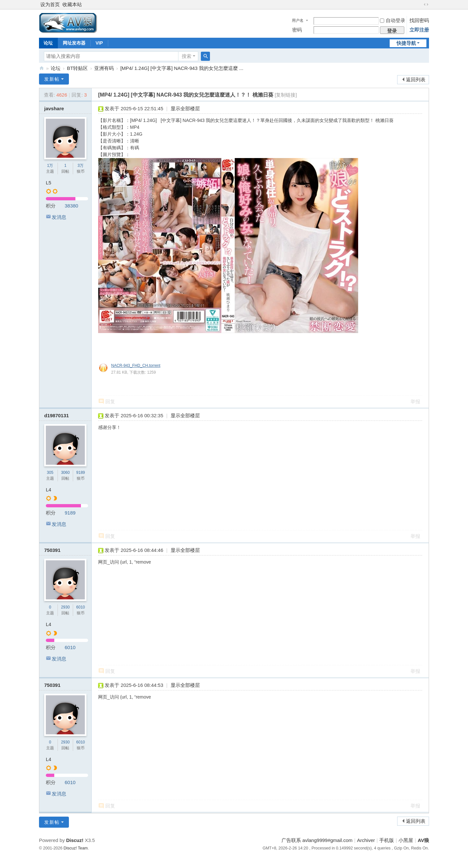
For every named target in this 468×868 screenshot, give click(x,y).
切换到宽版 (426, 5)
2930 (65, 607)
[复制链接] (286, 95)
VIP (99, 43)
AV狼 (42, 68)
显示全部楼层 (185, 108)
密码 (297, 30)
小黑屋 (406, 840)
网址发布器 (74, 43)
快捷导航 (406, 43)
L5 (49, 183)
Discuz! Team (76, 848)
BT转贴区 (77, 68)
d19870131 (57, 415)
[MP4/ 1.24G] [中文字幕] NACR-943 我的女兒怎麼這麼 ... (182, 68)
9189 (81, 473)
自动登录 (393, 20)
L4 (49, 490)
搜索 (187, 56)
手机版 (387, 840)
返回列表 (416, 80)
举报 (415, 401)
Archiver (366, 840)
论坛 (48, 43)
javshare (54, 108)
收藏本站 (72, 4)
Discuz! (75, 840)
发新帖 (52, 79)
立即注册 (419, 30)
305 (50, 473)
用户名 (298, 20)
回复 (110, 401)
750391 (52, 550)
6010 (81, 607)
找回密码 (419, 20)
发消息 (59, 217)
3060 (65, 473)
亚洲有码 (104, 68)
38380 (71, 206)
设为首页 (50, 4)
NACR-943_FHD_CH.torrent (136, 366)
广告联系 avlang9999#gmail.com (317, 840)
